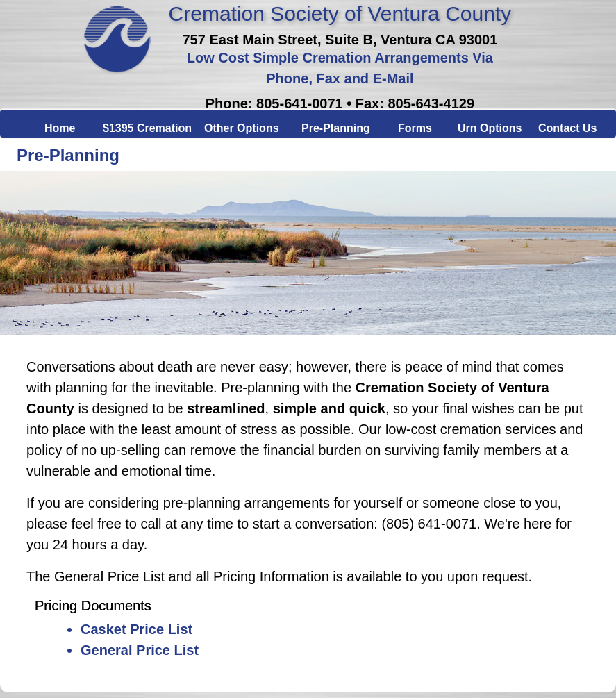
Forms (409, 126)
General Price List (140, 650)
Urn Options (479, 126)
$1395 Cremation (135, 126)
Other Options (234, 126)
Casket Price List (136, 629)
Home (55, 126)
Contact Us (562, 126)
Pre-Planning (331, 126)
